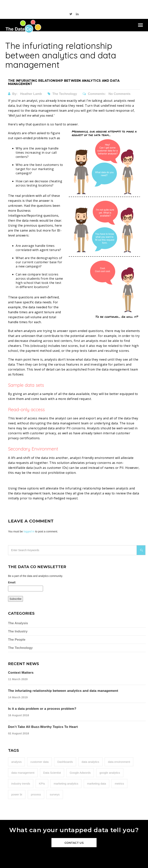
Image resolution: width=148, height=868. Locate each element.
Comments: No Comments (107, 94)
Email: (12, 582)
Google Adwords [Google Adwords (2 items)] (80, 773)
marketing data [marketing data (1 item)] (96, 784)
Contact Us (74, 843)
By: (25, 94)
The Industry (18, 631)
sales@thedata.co (88, 5)
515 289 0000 (59, 5)
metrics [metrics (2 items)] (119, 784)
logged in (29, 531)
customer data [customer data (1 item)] (39, 762)
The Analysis (18, 623)
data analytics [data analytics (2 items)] (90, 762)
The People (17, 640)
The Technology (63, 94)
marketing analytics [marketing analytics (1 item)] (66, 784)
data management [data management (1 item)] (23, 773)
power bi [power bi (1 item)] (17, 794)
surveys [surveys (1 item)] (55, 794)
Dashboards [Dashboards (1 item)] (65, 762)
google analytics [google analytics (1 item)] (110, 773)
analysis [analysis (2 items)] (16, 762)
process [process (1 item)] (36, 794)
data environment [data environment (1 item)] (119, 762)
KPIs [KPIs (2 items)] (42, 784)
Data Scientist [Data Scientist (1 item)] (52, 773)
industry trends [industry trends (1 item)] (21, 784)
